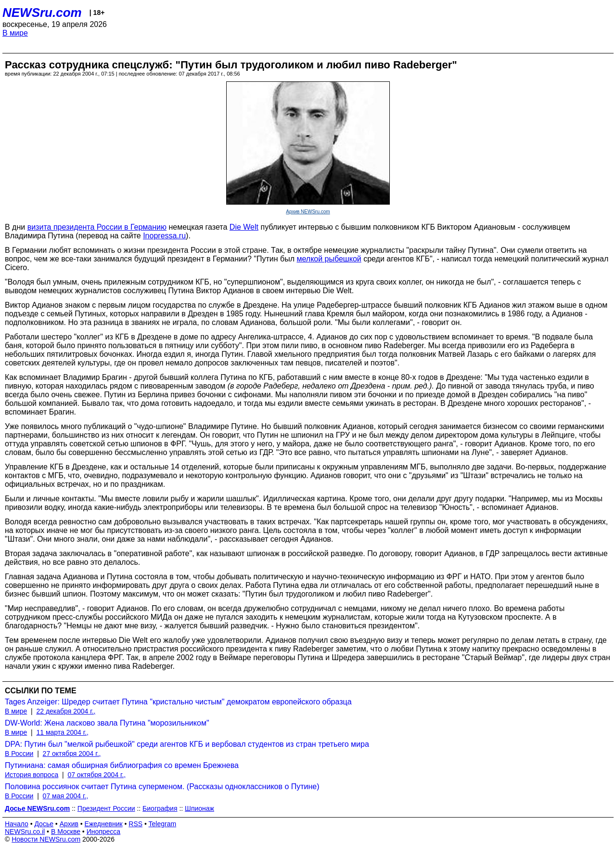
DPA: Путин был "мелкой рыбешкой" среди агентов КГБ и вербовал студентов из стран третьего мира (187, 744)
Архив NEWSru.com (308, 212)
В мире (15, 33)
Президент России (106, 808)
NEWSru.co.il (25, 832)
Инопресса (104, 832)
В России (19, 754)
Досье (44, 824)
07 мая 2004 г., (66, 796)
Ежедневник (104, 824)
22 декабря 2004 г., (66, 711)
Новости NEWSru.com (46, 839)
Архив (69, 824)
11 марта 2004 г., (62, 732)
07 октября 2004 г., (96, 775)
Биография (160, 808)
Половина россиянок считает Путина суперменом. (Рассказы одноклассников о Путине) (162, 786)
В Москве (66, 832)
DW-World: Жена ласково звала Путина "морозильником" (107, 723)
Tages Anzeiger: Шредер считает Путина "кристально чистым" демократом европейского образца (178, 702)
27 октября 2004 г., (72, 754)
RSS (135, 824)
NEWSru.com (42, 13)
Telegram (163, 824)
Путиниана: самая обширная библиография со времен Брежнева (122, 765)
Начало (17, 824)
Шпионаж (199, 808)
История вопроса (32, 775)
